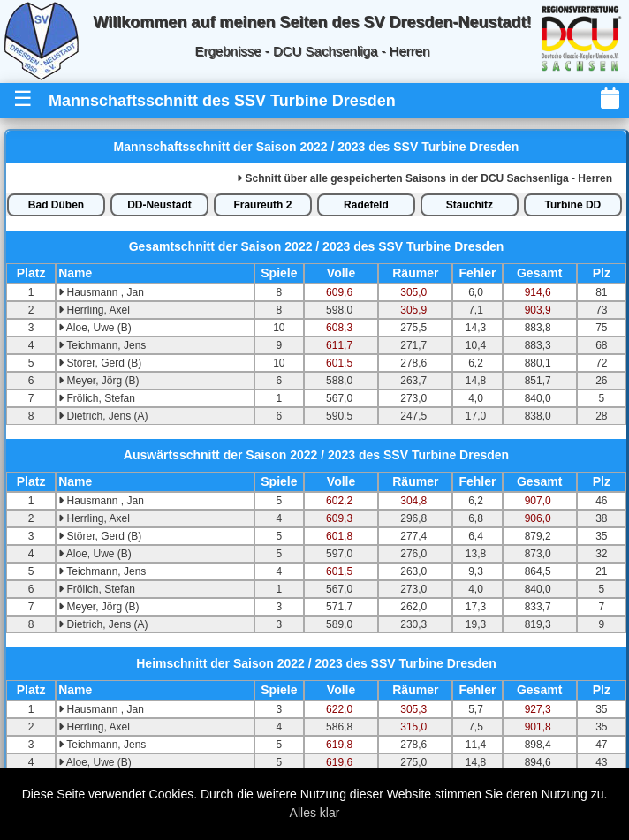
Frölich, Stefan (97, 398)
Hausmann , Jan (101, 292)
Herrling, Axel (94, 310)
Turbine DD (573, 205)
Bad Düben (56, 205)
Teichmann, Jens (102, 345)
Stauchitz (470, 205)
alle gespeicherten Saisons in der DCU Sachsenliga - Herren (424, 178)
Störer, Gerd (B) (100, 363)
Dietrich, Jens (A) (103, 416)
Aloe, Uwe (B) (95, 328)
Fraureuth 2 (262, 205)
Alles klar (315, 813)
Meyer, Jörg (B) (99, 381)
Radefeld (366, 205)
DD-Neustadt (159, 205)
